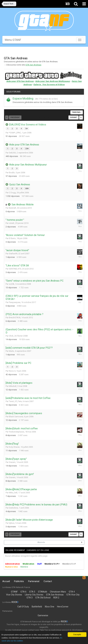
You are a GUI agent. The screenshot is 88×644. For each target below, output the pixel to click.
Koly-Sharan (14, 447)
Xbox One (49, 607)
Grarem (12, 462)
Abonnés (41, 542)
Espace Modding (23, 98)
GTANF (14, 592)
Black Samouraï (16, 417)
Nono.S (12, 371)
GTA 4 (72, 592)
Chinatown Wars (58, 592)
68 (27, 188)
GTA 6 (23, 592)
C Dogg (12, 193)
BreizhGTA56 (15, 317)
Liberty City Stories (34, 595)
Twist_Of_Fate (15, 401)
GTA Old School (43, 598)
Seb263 (12, 153)
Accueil (6, 581)
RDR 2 (56, 598)
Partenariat (34, 581)
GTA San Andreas (33, 65)
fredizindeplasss (17, 432)
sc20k (12, 284)
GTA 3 (30, 598)
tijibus (12, 523)
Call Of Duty (23, 607)
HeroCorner (63, 607)
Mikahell (13, 386)
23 (27, 149)
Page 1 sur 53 (44, 118)
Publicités (19, 581)
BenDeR (13, 208)
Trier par (77, 112)
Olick (11, 336)
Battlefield (37, 607)
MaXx (11, 351)
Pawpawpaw (15, 302)
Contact (48, 581)
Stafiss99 (13, 254)
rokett (12, 223)
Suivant (74, 117)
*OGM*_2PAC (15, 133)
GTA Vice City (73, 595)
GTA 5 (32, 592)
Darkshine (13, 508)
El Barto (12, 238)
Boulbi (12, 173)
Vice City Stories (14, 595)
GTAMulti (43, 592)
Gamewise (43, 615)
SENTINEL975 (15, 269)
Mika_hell (13, 493)
